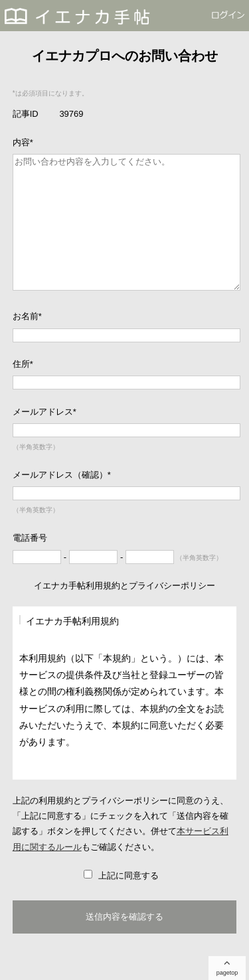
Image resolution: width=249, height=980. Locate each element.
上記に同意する (127, 875)
